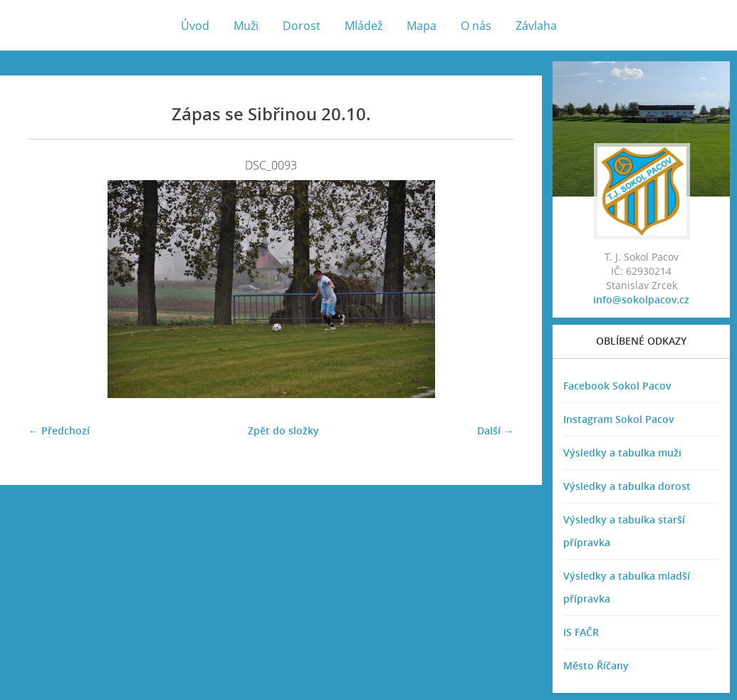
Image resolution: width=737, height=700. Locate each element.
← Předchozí (59, 430)
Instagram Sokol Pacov (619, 419)
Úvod (195, 26)
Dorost (302, 26)
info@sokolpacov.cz (641, 299)
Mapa (422, 26)
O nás (476, 26)
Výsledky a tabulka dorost (627, 486)
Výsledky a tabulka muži (622, 453)
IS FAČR (581, 632)
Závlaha (536, 26)
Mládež (364, 26)
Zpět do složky (283, 430)
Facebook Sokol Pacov (617, 386)
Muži (246, 26)
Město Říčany (596, 665)
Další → (495, 430)
